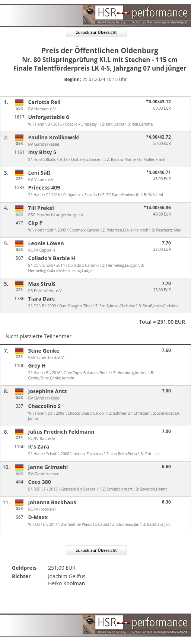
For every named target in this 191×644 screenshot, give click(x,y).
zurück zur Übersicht (96, 32)
